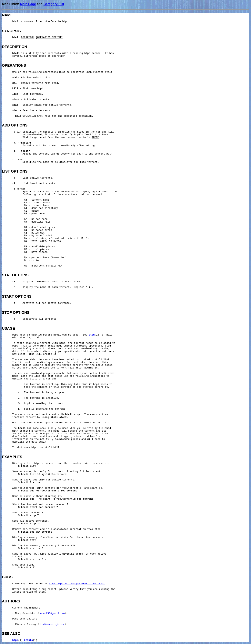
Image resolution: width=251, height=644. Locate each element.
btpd (92, 335)
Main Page (28, 4)
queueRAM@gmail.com (52, 613)
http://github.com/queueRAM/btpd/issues (77, 584)
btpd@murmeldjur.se (52, 624)
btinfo (29, 640)
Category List (54, 4)
